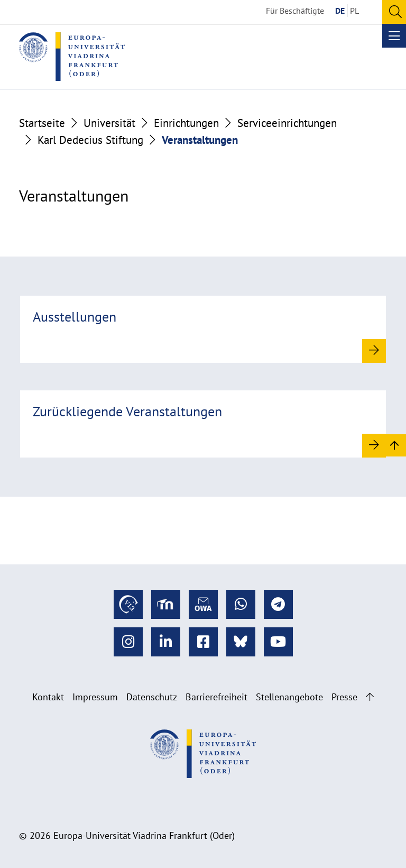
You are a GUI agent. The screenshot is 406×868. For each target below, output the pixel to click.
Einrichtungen (186, 123)
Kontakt (48, 697)
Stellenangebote (289, 697)
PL (354, 11)
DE (340, 11)
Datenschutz (152, 697)
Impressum (95, 697)
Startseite (42, 123)
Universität (109, 123)
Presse (344, 697)
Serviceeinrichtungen (287, 123)
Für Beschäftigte (295, 11)
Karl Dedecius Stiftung (90, 140)
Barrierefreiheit (216, 697)
